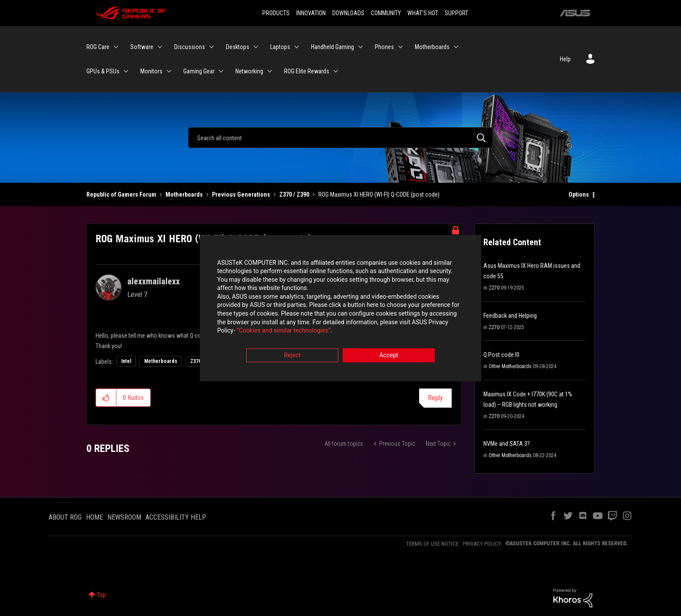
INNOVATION (311, 13)
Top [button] (101, 595)
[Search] (340, 138)
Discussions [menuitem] (190, 47)
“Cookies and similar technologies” (284, 332)
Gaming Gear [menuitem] (199, 71)
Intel (126, 361)
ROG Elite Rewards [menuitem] (307, 71)
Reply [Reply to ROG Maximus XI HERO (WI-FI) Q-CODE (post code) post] (435, 398)
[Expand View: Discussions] (212, 47)
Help (565, 59)
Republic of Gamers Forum (121, 194)
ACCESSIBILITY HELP (176, 517)
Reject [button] (293, 356)
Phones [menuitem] (384, 47)
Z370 (196, 361)
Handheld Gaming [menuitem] (332, 47)
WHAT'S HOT (423, 13)
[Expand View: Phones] (400, 47)
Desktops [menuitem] (238, 47)
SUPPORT (456, 13)
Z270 (494, 288)
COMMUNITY (386, 13)
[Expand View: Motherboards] (456, 47)
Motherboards (184, 194)
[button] (106, 398)
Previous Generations (241, 194)
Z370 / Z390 (294, 194)
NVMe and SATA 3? (507, 444)
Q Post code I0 (501, 355)
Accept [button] (389, 356)
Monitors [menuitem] (151, 71)
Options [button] (579, 194)
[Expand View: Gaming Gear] (221, 71)
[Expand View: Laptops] (297, 47)
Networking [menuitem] (249, 71)
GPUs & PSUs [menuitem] (103, 71)
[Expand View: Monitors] (169, 71)
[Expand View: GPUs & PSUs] (126, 71)
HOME (94, 517)
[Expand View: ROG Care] (116, 47)
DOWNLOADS (348, 13)
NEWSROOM (124, 517)
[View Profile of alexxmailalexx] (154, 281)
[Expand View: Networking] (270, 71)
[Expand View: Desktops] (256, 47)
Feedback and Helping (510, 316)
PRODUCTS (276, 13)
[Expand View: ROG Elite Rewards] (336, 71)
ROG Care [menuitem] (98, 47)
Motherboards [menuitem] (432, 47)
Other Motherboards (510, 366)
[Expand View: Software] (160, 47)
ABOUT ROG (65, 517)
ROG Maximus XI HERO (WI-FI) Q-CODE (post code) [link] (379, 194)
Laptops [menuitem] (280, 47)
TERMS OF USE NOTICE (432, 544)
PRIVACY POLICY (482, 544)
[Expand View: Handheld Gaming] (360, 47)
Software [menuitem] (142, 47)
